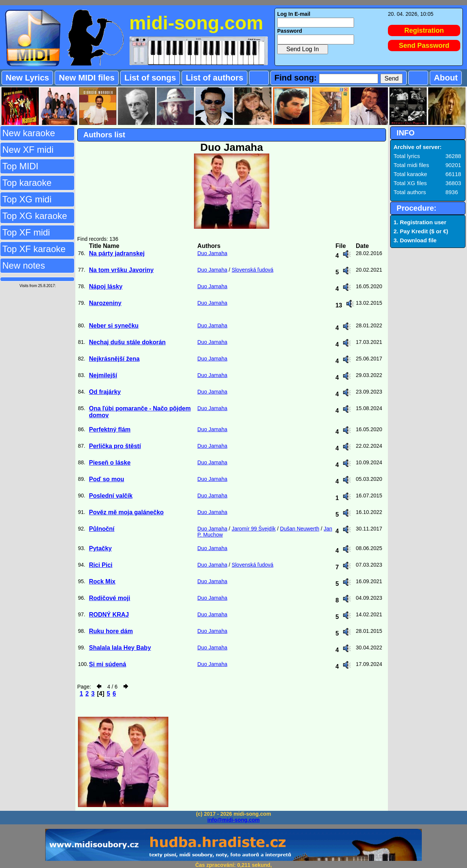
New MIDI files (87, 78)
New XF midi (28, 150)
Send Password (424, 46)
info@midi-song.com (234, 820)
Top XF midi (26, 232)
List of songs (150, 78)
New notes (24, 265)
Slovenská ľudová (253, 270)
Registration (424, 30)
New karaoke (29, 133)
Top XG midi (27, 199)
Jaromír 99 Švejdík (254, 529)
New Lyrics (27, 78)
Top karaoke (27, 183)
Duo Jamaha (212, 253)
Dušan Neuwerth (300, 529)
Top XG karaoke (35, 216)
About (446, 78)
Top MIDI (20, 166)
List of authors (214, 78)
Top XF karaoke (34, 249)
